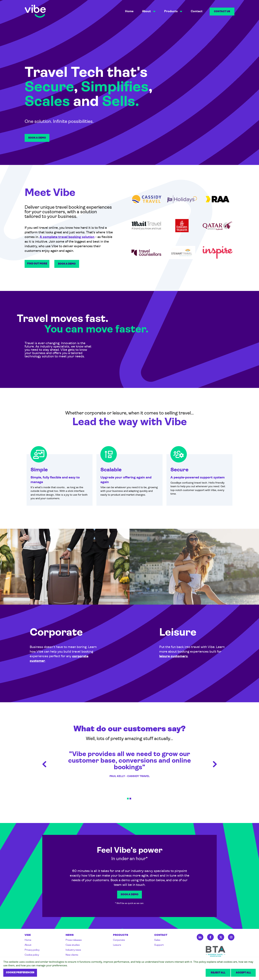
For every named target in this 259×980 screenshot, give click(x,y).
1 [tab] (128, 799)
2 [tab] (130, 799)
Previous (44, 764)
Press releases (74, 940)
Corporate (119, 940)
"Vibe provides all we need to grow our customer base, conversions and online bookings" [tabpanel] (129, 764)
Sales (157, 940)
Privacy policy (32, 950)
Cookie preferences (20, 973)
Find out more (37, 264)
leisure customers (173, 656)
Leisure (117, 945)
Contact (197, 11)
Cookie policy (32, 955)
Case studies (73, 945)
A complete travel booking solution (67, 237)
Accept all (243, 973)
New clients (72, 955)
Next (215, 764)
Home (129, 11)
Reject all (218, 973)
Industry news (73, 950)
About (28, 945)
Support (159, 945)
